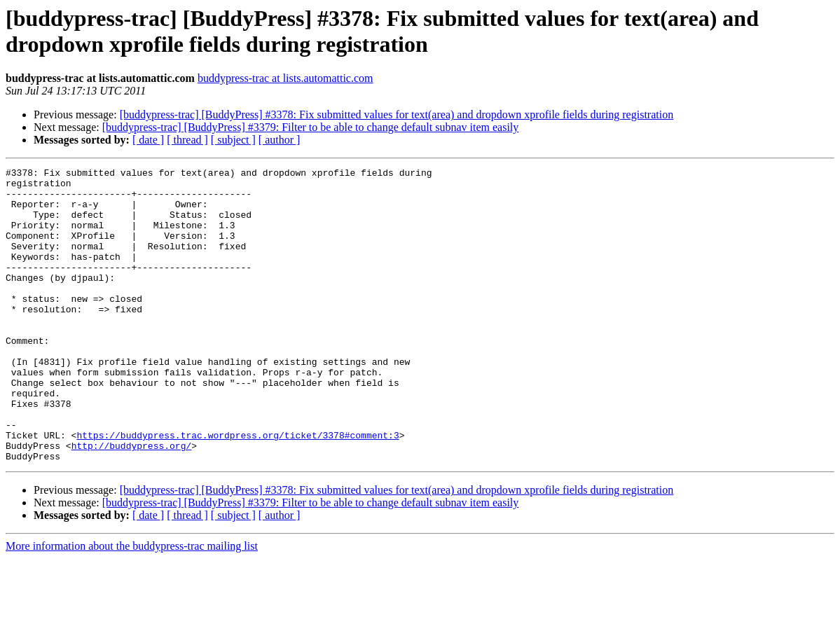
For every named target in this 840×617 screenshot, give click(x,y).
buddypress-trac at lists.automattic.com (285, 78)
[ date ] (148, 140)
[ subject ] (233, 140)
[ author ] (280, 140)
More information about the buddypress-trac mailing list (132, 605)
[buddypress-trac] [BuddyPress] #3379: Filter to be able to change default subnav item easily (311, 127)
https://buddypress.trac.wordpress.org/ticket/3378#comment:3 (237, 490)
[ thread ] (187, 140)
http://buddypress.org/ (132, 502)
